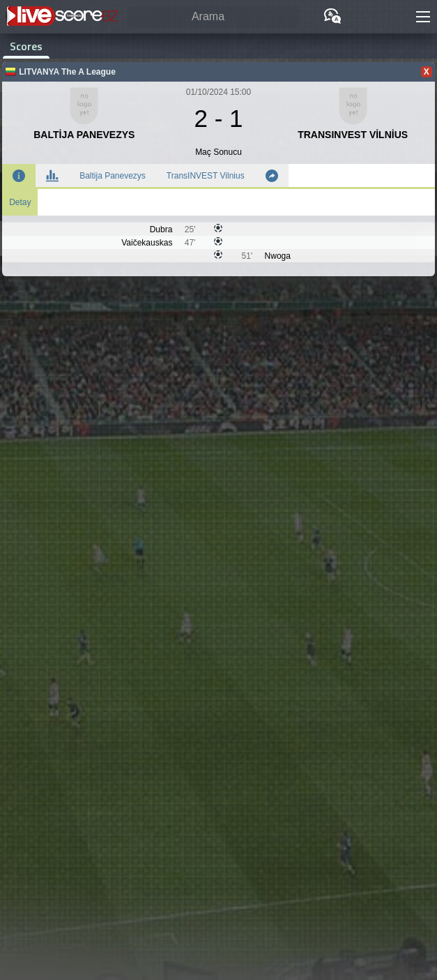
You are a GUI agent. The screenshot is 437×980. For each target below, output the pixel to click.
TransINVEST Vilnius (206, 176)
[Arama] (213, 17)
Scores (26, 46)
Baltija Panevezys (113, 176)
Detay (20, 202)
